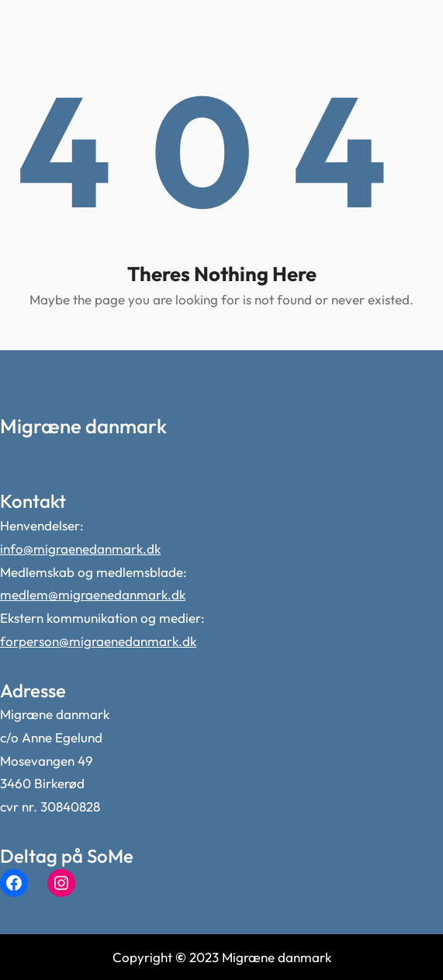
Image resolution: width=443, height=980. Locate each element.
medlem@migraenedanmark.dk (93, 594)
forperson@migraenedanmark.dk (98, 641)
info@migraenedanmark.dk (80, 549)
